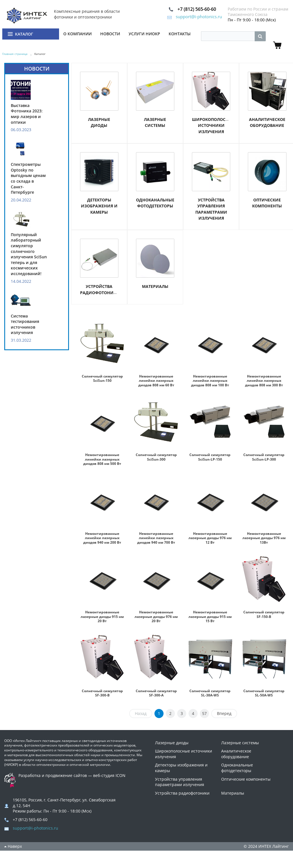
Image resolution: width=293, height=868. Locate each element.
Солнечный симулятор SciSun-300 (156, 459)
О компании (78, 34)
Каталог (24, 35)
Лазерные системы (240, 747)
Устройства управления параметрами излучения (180, 786)
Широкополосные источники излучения (213, 126)
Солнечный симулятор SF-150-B (264, 614)
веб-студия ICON (109, 780)
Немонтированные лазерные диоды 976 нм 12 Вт (210, 538)
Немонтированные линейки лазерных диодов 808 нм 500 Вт (102, 459)
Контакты (180, 34)
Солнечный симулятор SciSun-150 (102, 381)
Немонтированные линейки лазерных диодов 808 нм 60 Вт (156, 381)
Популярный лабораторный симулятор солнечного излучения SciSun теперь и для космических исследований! (29, 255)
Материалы (155, 287)
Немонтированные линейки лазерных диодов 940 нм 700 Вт (156, 538)
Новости (110, 34)
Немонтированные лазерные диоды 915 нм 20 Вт (102, 617)
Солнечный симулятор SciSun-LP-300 (264, 459)
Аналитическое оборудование (236, 758)
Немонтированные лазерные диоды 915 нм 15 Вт (210, 617)
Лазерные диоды (172, 747)
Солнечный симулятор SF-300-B (102, 693)
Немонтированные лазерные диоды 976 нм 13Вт (264, 538)
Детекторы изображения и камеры (99, 207)
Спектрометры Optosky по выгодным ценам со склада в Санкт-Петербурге (28, 179)
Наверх (13, 851)
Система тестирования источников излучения (25, 325)
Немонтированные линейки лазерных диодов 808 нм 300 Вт (264, 381)
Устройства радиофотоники (182, 798)
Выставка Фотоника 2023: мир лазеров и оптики (27, 114)
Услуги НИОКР (144, 34)
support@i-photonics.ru (188, 17)
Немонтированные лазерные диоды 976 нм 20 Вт (156, 617)
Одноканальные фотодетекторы (237, 772)
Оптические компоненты (246, 784)
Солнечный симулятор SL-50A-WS (264, 695)
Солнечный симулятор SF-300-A (156, 693)
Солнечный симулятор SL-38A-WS (210, 695)
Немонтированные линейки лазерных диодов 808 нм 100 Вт (210, 381)
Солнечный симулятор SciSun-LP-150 (210, 459)
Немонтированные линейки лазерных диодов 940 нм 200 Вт (102, 538)
